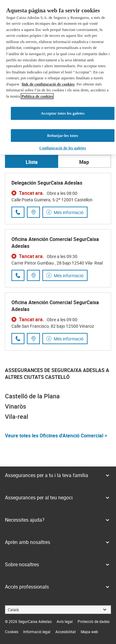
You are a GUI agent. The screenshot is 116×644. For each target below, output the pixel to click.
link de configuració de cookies (48, 70)
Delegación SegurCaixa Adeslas (47, 183)
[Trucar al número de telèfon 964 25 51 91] (18, 275)
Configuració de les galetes (63, 134)
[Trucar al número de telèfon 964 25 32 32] (18, 212)
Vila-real (17, 416)
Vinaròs (15, 406)
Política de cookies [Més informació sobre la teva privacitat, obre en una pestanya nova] (37, 82)
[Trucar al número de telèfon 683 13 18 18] (18, 339)
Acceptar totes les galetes (63, 99)
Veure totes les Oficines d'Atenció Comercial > (56, 436)
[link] (65, 621)
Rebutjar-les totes (62, 122)
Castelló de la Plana (32, 396)
